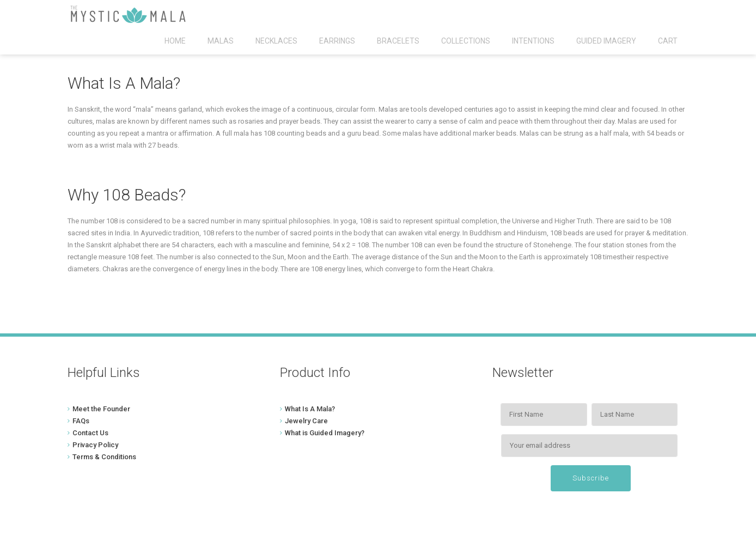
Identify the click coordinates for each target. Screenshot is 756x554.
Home (175, 41)
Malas (221, 41)
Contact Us (90, 433)
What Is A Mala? (310, 409)
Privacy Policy (95, 445)
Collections (466, 41)
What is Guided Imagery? (325, 433)
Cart (668, 41)
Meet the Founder (101, 409)
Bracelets (398, 41)
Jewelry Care (306, 421)
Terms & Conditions (104, 457)
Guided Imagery (606, 41)
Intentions (533, 41)
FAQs (81, 421)
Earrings (337, 41)
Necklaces (276, 41)
